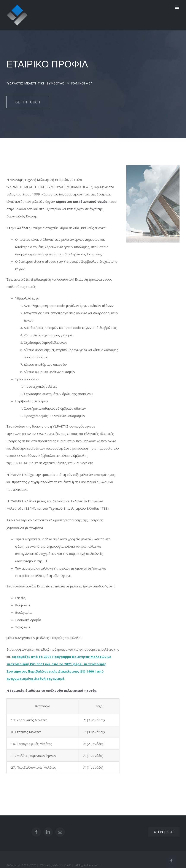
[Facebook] (36, 832)
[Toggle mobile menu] (177, 7)
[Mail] (60, 832)
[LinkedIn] (48, 832)
